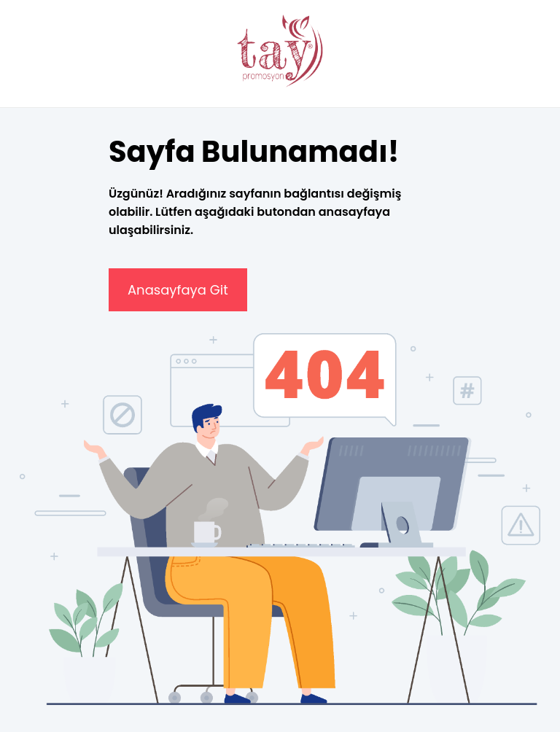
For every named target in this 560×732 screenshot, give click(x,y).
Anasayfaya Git (178, 290)
